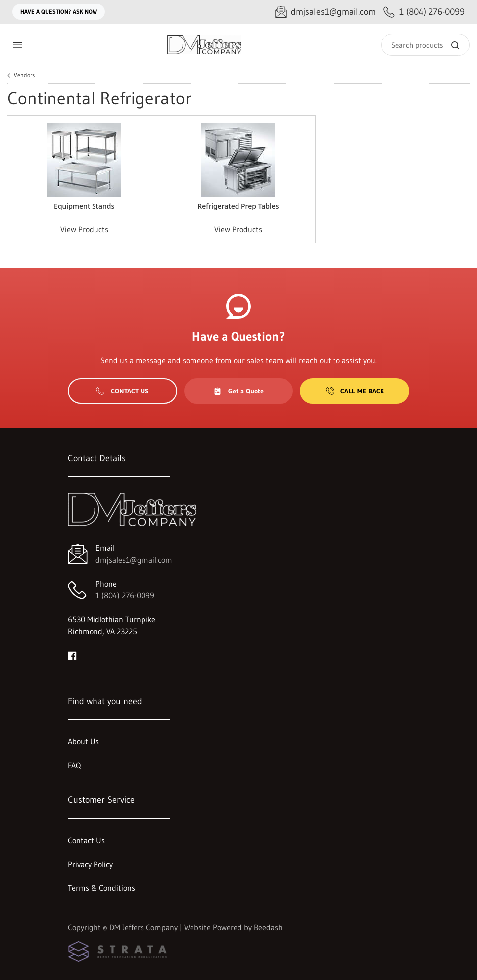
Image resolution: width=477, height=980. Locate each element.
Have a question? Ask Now (59, 12)
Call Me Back (355, 391)
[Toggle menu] (17, 45)
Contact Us (122, 391)
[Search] (425, 45)
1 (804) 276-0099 (125, 595)
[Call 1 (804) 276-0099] (424, 12)
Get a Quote (238, 391)
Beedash (268, 927)
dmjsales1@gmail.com (134, 560)
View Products (84, 229)
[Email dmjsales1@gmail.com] (325, 12)
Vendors (24, 75)
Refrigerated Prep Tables (238, 206)
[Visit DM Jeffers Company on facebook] (72, 655)
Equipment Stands (84, 206)
